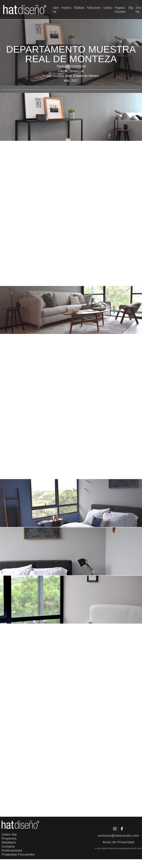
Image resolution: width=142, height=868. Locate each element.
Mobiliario (79, 8)
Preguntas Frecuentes (120, 10)
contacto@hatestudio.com (118, 835)
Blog (131, 8)
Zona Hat (138, 10)
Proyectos (66, 8)
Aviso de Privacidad (118, 842)
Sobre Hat (56, 10)
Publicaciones (94, 8)
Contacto (108, 8)
